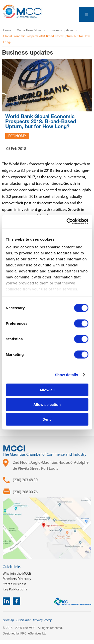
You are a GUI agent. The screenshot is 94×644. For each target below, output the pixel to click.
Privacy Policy (42, 620)
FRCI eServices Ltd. (34, 633)
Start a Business (15, 584)
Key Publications (15, 589)
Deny (47, 419)
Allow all (47, 390)
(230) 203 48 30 (25, 480)
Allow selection (47, 405)
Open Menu (87, 14)
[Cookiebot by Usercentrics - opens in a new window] (67, 222)
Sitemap (8, 620)
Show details (67, 375)
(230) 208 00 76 (25, 492)
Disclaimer (23, 620)
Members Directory (17, 579)
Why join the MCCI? (17, 574)
